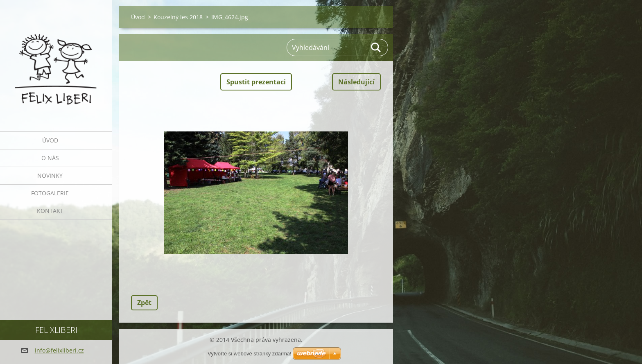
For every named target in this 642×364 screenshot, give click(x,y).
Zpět (144, 303)
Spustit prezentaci (256, 82)
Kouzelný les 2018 (178, 17)
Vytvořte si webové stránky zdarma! (250, 354)
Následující (356, 82)
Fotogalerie (50, 193)
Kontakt (50, 211)
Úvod (50, 140)
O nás (50, 158)
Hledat (376, 47)
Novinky (50, 175)
